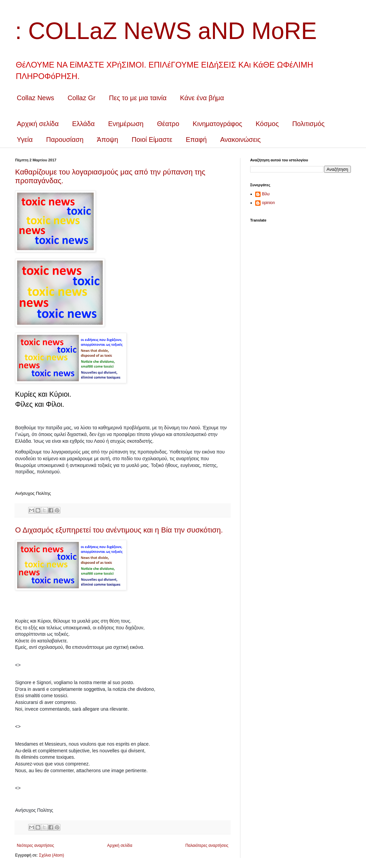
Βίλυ (266, 194)
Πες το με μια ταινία (138, 98)
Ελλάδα (83, 124)
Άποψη (108, 140)
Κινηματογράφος (217, 124)
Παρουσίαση (65, 140)
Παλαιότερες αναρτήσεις (207, 845)
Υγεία (25, 140)
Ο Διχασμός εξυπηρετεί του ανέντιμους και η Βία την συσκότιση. (119, 530)
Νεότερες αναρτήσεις (35, 845)
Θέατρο (168, 124)
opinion (268, 203)
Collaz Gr (81, 98)
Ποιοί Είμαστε (152, 140)
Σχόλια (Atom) (52, 855)
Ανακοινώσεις (241, 140)
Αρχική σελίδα (38, 124)
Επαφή (196, 140)
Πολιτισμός (308, 124)
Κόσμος (267, 124)
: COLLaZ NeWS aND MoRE (166, 31)
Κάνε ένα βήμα (202, 98)
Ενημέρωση (126, 124)
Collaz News (35, 98)
